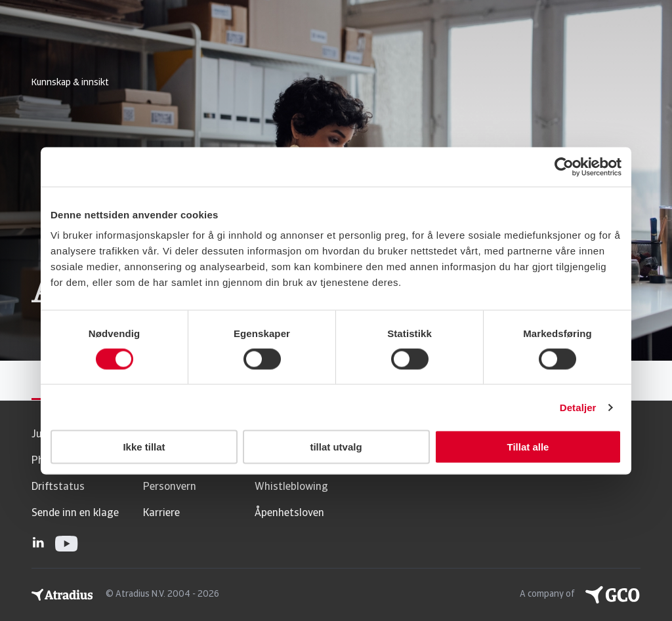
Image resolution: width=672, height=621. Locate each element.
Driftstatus (58, 487)
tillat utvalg (336, 447)
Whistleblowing (291, 487)
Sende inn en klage (75, 513)
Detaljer (578, 407)
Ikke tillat (144, 447)
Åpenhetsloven (289, 513)
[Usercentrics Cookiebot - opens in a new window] (564, 167)
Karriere (161, 513)
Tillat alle (528, 447)
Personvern (170, 487)
